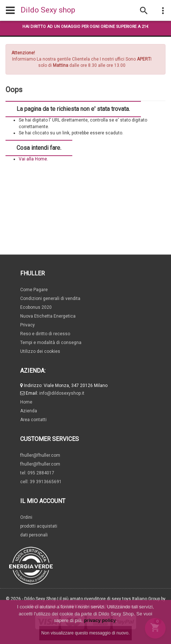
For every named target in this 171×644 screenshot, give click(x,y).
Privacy (28, 325)
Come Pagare (34, 290)
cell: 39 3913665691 (41, 482)
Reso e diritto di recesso (45, 334)
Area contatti (33, 420)
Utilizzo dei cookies (40, 351)
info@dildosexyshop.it (62, 393)
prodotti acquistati (39, 526)
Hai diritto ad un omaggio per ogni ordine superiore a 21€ (85, 27)
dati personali (34, 535)
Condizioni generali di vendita (50, 299)
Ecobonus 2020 (36, 307)
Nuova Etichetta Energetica (48, 316)
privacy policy (100, 620)
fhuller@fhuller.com (40, 455)
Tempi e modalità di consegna (51, 343)
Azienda (29, 411)
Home (26, 402)
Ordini (26, 517)
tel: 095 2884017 (37, 473)
